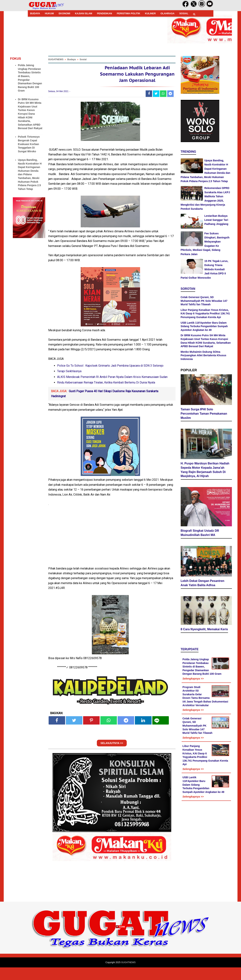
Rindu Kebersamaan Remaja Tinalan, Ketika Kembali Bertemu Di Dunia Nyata (106, 395)
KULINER (150, 13)
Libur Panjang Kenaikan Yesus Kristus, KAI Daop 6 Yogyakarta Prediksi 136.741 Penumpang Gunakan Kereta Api (205, 314)
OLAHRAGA (167, 13)
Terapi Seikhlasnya (69, 384)
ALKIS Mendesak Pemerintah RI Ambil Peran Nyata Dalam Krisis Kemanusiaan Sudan (112, 389)
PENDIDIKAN (105, 13)
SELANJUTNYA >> (112, 756)
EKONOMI (64, 13)
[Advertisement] (121, 954)
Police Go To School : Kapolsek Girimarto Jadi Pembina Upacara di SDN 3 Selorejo (110, 378)
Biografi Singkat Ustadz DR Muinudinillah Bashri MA (200, 534)
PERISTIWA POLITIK (129, 13)
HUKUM (49, 13)
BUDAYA (35, 13)
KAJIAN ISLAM (83, 13)
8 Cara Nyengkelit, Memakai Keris (204, 631)
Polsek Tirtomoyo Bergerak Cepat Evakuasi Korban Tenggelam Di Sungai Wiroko (29, 144)
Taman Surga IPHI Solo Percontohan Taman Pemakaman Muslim (204, 415)
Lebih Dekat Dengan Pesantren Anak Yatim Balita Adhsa (203, 584)
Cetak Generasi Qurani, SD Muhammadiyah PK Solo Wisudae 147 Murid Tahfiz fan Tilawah (204, 301)
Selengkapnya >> (193, 680)
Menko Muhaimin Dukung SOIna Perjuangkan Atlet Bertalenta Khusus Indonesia (204, 355)
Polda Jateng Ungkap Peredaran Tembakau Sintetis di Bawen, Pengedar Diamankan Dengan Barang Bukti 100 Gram (202, 668)
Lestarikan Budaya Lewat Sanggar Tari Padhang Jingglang (216, 220)
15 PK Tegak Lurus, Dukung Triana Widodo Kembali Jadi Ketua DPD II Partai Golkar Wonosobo (205, 269)
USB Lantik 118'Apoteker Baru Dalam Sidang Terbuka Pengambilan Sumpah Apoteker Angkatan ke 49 (204, 326)
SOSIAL (184, 13)
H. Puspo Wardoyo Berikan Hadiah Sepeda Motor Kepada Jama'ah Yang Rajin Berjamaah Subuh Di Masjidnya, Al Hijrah (205, 471)
